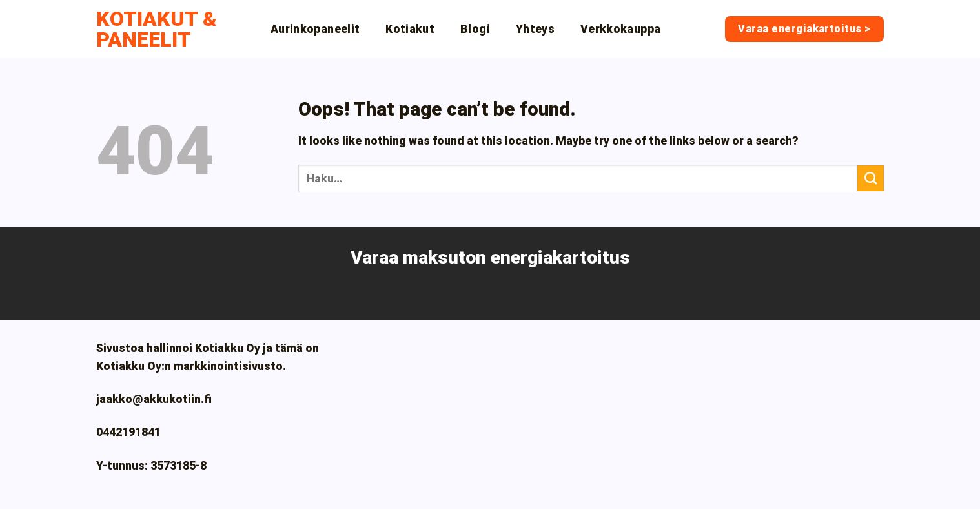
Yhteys (535, 29)
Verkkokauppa (620, 29)
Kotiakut (410, 29)
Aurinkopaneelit (315, 29)
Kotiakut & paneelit (157, 29)
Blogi (475, 29)
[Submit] (871, 178)
